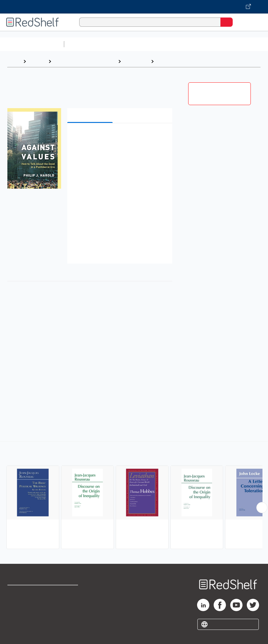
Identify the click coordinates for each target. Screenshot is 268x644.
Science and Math (120, 44)
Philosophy (136, 61)
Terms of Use (69, 593)
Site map (17, 633)
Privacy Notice (23, 620)
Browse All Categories (32, 44)
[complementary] (134, 496)
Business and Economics (238, 44)
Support (16, 606)
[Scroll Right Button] (262, 508)
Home (14, 61)
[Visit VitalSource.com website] (134, 7)
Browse (37, 61)
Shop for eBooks (25, 593)
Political (166, 61)
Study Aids (83, 44)
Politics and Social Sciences (85, 61)
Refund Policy (69, 606)
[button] (119, 137)
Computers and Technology (175, 44)
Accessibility (68, 620)
